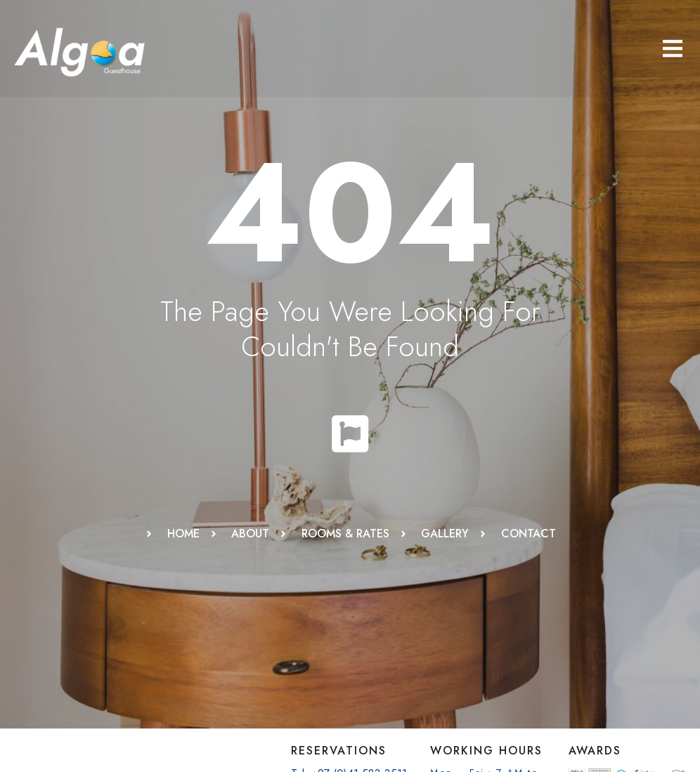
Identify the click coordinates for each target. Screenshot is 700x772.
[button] (673, 48)
